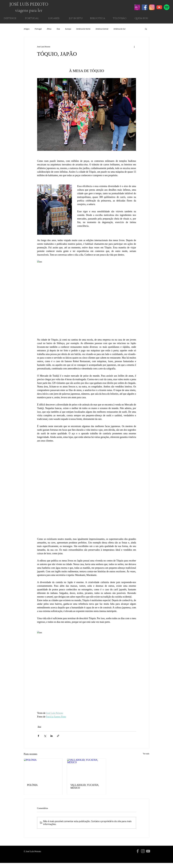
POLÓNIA (32, 785)
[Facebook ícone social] (145, 7)
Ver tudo (146, 754)
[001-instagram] (152, 7)
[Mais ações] (134, 47)
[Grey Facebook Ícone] (138, 851)
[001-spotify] (167, 7)
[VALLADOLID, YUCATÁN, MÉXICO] (86, 770)
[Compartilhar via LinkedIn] (51, 736)
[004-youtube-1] (159, 7)
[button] (141, 19)
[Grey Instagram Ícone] (143, 851)
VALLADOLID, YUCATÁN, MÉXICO (85, 786)
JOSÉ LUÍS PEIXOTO (29, 4)
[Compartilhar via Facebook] (38, 736)
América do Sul (119, 29)
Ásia (58, 29)
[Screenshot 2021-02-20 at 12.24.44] (137, 7)
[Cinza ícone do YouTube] (148, 851)
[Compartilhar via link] (58, 736)
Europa (68, 29)
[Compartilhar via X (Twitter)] (45, 736)
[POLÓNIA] (43, 770)
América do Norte (83, 29)
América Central (102, 29)
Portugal (38, 29)
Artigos (27, 29)
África (49, 29)
